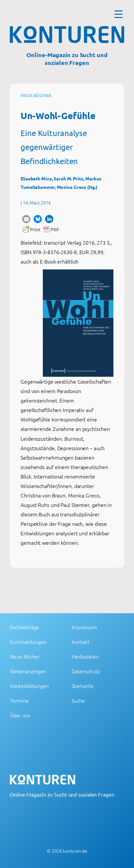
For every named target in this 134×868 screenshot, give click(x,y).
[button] (26, 219)
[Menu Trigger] (118, 14)
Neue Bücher (36, 95)
